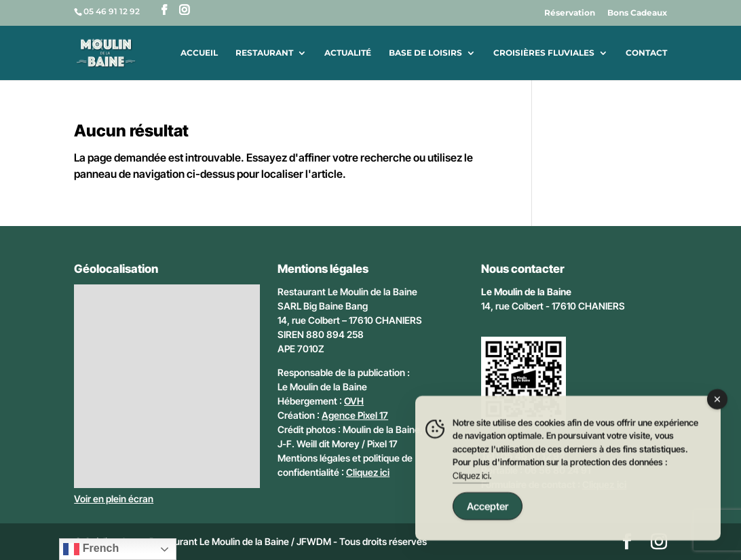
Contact (646, 53)
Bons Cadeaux (637, 13)
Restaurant (264, 53)
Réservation (570, 13)
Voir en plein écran (114, 499)
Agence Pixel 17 (355, 415)
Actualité (348, 53)
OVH (354, 401)
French (91, 549)
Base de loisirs (425, 53)
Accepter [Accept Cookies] (488, 508)
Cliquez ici (368, 472)
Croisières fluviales (544, 53)
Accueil (199, 53)
